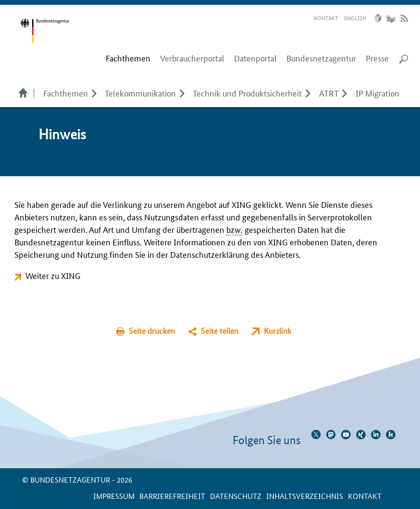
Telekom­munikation (140, 93)
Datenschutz (236, 496)
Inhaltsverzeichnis (305, 496)
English (355, 18)
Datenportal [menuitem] (255, 58)
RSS (404, 18)
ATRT (329, 93)
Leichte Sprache (379, 18)
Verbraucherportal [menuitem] (192, 58)
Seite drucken (152, 331)
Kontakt (326, 18)
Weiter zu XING (53, 275)
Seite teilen (220, 331)
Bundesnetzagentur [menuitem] (321, 58)
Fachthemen (66, 93)
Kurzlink (278, 331)
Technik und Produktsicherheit (247, 93)
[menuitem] (128, 58)
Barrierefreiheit (172, 496)
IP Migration (377, 93)
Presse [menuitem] (377, 58)
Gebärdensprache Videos (390, 18)
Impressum (114, 496)
